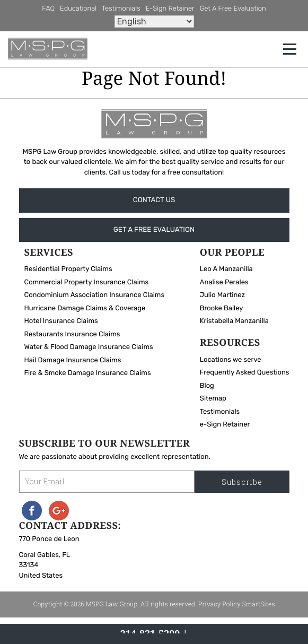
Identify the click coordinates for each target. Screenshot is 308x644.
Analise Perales (224, 283)
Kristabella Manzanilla (234, 322)
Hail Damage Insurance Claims (73, 361)
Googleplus (59, 511)
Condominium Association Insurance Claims (95, 296)
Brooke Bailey (222, 309)
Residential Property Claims (68, 270)
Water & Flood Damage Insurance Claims (89, 348)
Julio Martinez (222, 296)
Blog (207, 386)
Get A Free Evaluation (233, 9)
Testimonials (121, 9)
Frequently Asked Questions (245, 373)
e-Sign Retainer (170, 9)
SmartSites (259, 605)
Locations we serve (231, 360)
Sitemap (213, 399)
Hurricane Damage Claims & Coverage (85, 309)
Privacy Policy (219, 605)
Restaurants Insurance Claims (72, 335)
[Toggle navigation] (290, 49)
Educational (78, 9)
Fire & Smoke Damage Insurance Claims (88, 374)
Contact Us (154, 200)
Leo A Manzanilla (226, 270)
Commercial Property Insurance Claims (87, 283)
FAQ (48, 9)
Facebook (32, 511)
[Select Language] (154, 21)
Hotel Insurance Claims (61, 322)
